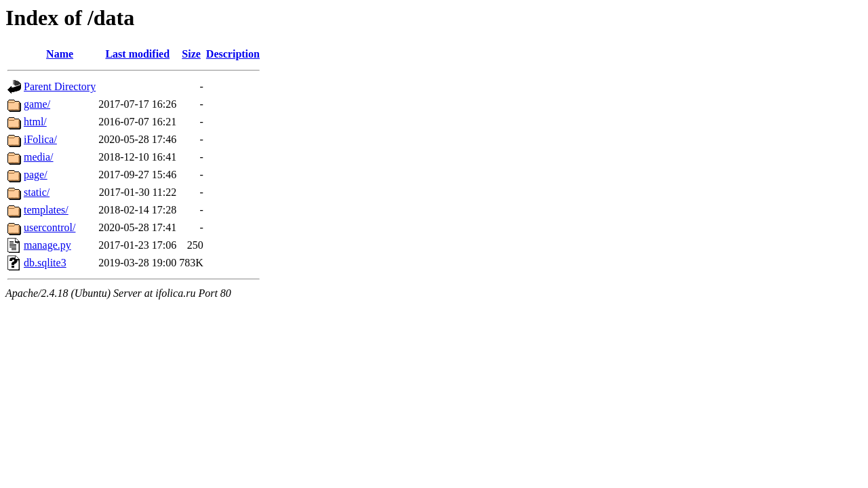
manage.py (47, 245)
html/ (35, 122)
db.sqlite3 (45, 263)
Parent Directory (60, 86)
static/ (37, 192)
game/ (37, 104)
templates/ (46, 210)
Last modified (137, 54)
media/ (39, 157)
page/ (36, 175)
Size (191, 54)
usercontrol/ (50, 227)
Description (233, 54)
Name (60, 54)
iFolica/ (40, 139)
